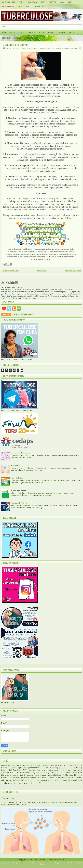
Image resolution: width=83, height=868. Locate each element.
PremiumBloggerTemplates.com (42, 863)
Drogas (27, 38)
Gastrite (4, 773)
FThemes (10, 863)
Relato (53, 777)
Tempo (28, 6)
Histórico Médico (24, 772)
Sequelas (8, 780)
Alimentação (25, 765)
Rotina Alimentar (8, 6)
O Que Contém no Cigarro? (15, 45)
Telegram (61, 32)
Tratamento (8, 783)
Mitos (21, 775)
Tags (15, 314)
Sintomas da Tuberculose (20, 453)
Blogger (61, 860)
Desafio (15, 768)
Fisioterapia (33, 2)
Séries (20, 6)
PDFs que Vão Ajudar (19, 490)
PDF (78, 775)
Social (22, 32)
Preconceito (25, 777)
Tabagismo (17, 38)
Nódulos (37, 775)
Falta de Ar (42, 770)
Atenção (32, 32)
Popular (6, 314)
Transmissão (16, 465)
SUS (38, 780)
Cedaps (77, 765)
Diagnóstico (34, 768)
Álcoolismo (6, 38)
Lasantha (29, 863)
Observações (44, 48)
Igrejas (55, 773)
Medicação (77, 772)
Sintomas (58, 48)
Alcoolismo (12, 765)
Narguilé (29, 775)
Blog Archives (26, 314)
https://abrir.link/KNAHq (41, 231)
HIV (37, 773)
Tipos (42, 32)
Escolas (69, 768)
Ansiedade (22, 48)
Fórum (77, 770)
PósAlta (15, 777)
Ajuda (72, 32)
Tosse (63, 780)
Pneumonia (5, 777)
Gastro (11, 773)
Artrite (46, 766)
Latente (68, 773)
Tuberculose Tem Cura (40, 860)
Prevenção (36, 777)
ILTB (61, 773)
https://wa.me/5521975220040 (41, 226)
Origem (60, 775)
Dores (55, 768)
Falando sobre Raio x (19, 503)
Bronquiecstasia (57, 765)
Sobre (36, 38)
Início (4, 32)
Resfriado (61, 777)
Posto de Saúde (17, 478)
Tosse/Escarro (40, 6)
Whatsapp (51, 32)
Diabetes (23, 768)
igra (49, 773)
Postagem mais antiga (73, 271)
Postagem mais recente (10, 271)
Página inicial (42, 271)
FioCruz (58, 770)
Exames (5, 770)
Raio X (62, 2)
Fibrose (51, 770)
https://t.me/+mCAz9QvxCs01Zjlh (42, 236)
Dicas (29, 48)
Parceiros (52, 2)
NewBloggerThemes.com (60, 863)
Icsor (42, 773)
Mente (43, 2)
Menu (13, 32)
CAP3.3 (68, 765)
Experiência (35, 48)
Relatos (71, 2)
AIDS (3, 765)
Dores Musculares (8, 2)
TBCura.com (54, 241)
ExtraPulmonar (31, 770)
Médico (7, 775)
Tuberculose (74, 48)
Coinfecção (5, 768)
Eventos (22, 2)
